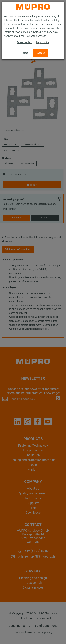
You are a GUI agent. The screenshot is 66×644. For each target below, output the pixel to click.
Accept (41, 53)
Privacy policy (24, 42)
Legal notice (43, 42)
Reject (25, 53)
